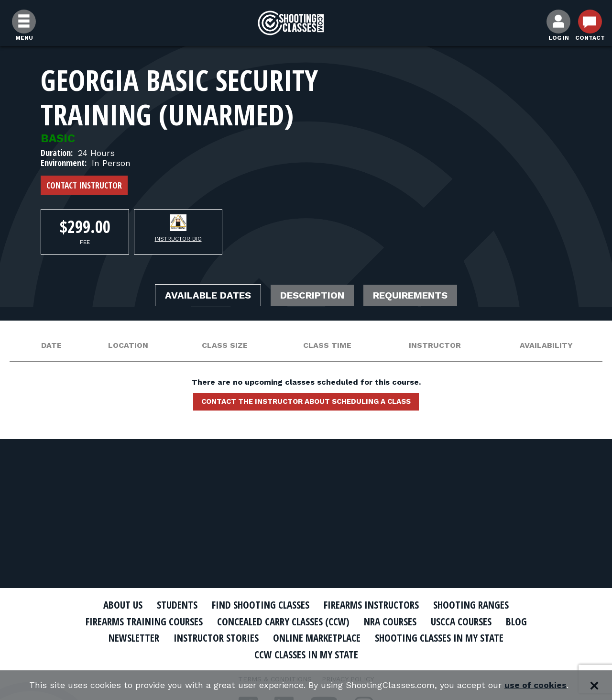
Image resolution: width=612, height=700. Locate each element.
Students (177, 605)
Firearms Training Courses (144, 622)
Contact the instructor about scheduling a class (306, 401)
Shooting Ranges (471, 605)
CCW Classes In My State (306, 655)
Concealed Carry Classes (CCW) (283, 622)
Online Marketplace (317, 638)
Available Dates (208, 295)
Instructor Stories (216, 638)
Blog (516, 622)
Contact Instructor (84, 185)
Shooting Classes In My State (439, 638)
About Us (123, 605)
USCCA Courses (461, 622)
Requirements (410, 295)
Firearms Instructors (371, 605)
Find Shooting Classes (261, 605)
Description (312, 295)
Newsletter (134, 638)
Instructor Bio (178, 239)
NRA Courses (390, 622)
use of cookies (536, 685)
